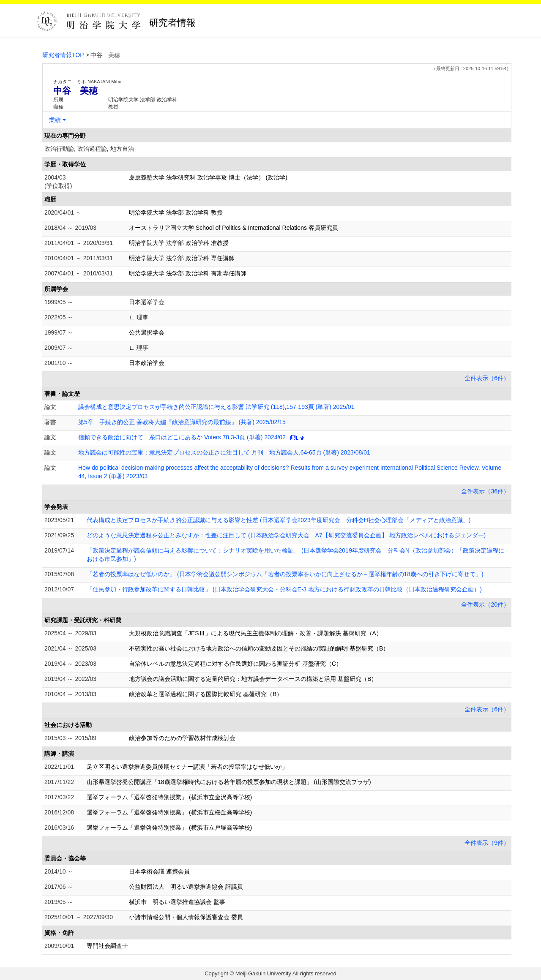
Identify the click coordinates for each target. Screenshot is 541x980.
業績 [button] (55, 120)
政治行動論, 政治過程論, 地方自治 (89, 149)
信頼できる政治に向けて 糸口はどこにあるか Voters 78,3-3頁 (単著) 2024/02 (182, 437)
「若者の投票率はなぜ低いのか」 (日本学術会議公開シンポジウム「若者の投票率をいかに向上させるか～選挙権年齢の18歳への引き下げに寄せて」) (285, 574)
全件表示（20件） (485, 604)
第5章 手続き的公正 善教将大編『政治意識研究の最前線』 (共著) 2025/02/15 (182, 422)
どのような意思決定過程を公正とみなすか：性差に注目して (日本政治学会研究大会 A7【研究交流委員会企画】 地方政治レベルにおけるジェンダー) (286, 535)
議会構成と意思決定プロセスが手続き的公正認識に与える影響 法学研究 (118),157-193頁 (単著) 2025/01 (216, 407)
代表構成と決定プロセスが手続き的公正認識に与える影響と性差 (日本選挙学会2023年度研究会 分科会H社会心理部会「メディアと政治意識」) (279, 520)
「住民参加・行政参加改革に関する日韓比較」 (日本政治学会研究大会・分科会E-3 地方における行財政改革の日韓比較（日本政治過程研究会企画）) (284, 589)
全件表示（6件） (487, 378)
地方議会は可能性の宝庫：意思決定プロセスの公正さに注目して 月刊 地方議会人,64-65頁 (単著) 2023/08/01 (224, 452)
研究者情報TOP (63, 55)
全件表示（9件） (487, 843)
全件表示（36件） (485, 491)
